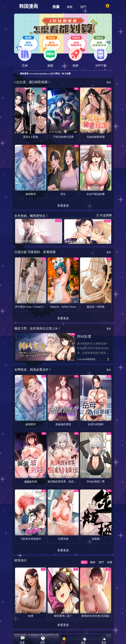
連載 (70, 7)
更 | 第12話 (85, 612)
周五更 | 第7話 (22, 612)
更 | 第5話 (52, 612)
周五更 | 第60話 (22, 534)
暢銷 (93, 562)
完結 (59, 242)
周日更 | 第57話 (22, 132)
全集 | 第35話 (86, 477)
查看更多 (63, 206)
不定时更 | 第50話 (55, 477)
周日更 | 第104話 (55, 132)
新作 (84, 562)
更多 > (107, 83)
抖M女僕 (84, 337)
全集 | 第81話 (54, 419)
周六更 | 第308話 (22, 189)
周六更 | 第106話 (88, 132)
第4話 (84, 302)
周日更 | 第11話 (87, 189)
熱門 (83, 7)
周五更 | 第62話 (22, 477)
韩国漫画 (29, 6)
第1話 (19, 302)
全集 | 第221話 (54, 534)
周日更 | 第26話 (55, 189)
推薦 (56, 7)
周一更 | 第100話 (88, 419)
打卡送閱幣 (104, 215)
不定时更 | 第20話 (88, 534)
